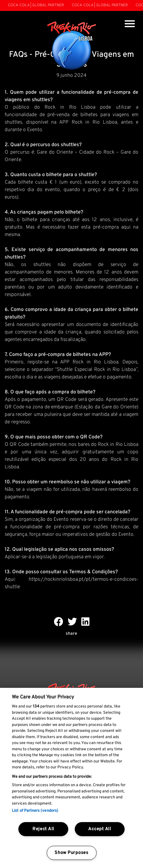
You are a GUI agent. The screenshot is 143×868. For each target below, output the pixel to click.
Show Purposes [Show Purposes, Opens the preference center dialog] (71, 853)
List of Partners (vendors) (35, 811)
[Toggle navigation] (130, 25)
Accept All (100, 829)
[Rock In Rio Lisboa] (71, 46)
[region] (71, 778)
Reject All (43, 829)
